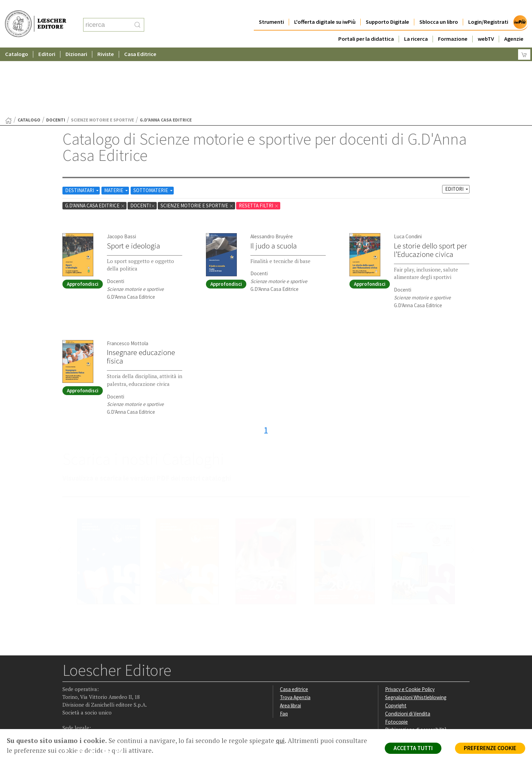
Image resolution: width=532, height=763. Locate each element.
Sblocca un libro (439, 8)
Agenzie (514, 25)
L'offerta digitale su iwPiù (325, 8)
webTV (486, 25)
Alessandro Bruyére (272, 170)
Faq (284, 647)
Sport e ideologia (134, 180)
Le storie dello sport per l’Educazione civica (430, 184)
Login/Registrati (488, 8)
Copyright (396, 639)
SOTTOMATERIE (154, 124)
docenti (56, 54)
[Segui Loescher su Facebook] (68, 686)
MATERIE (117, 124)
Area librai (290, 639)
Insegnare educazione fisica (141, 290)
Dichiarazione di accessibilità (416, 663)
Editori (47, 41)
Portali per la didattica (366, 25)
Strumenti (271, 8)
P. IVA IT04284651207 (86, 714)
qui (280, 741)
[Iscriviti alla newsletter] (121, 686)
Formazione (453, 25)
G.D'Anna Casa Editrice (95, 139)
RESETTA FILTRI (259, 139)
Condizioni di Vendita (408, 647)
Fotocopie (396, 656)
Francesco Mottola (128, 277)
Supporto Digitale (387, 8)
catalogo (29, 54)
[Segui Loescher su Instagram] (82, 686)
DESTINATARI (82, 124)
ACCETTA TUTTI (413, 748)
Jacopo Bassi (121, 170)
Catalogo (17, 41)
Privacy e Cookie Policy (410, 623)
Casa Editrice (140, 41)
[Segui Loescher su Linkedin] (95, 686)
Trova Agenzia (295, 631)
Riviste (106, 41)
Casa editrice (294, 623)
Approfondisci (83, 218)
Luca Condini (408, 170)
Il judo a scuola (274, 180)
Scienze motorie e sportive (197, 139)
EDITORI (457, 123)
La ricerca (416, 25)
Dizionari (76, 41)
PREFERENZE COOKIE (490, 748)
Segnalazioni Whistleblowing (416, 631)
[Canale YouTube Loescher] (108, 686)
